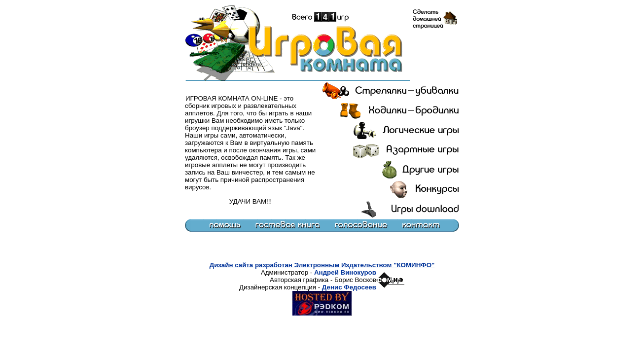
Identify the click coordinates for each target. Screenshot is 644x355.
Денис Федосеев (349, 287)
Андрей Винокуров (345, 272)
